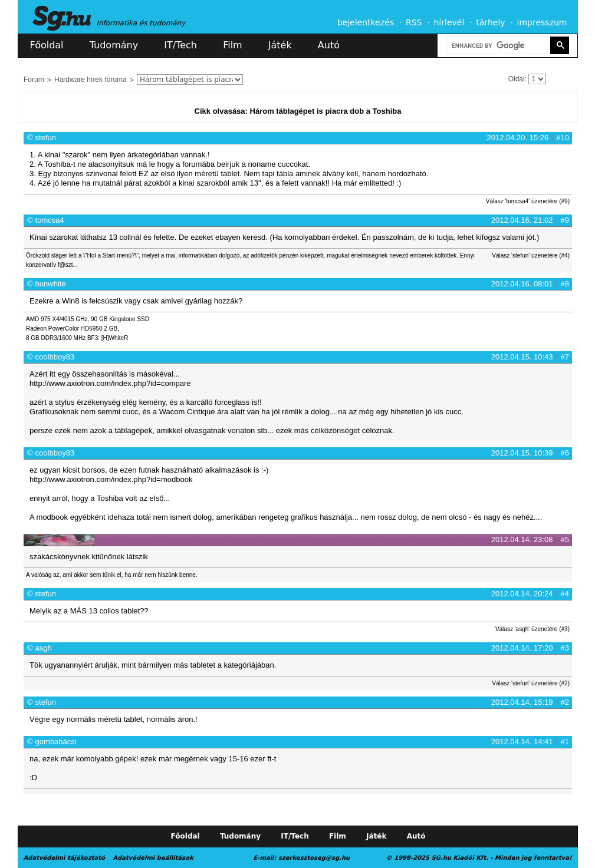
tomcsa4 (50, 220)
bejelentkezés (366, 22)
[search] (497, 46)
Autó (329, 45)
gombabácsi (56, 742)
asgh (44, 648)
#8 (565, 284)
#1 (565, 742)
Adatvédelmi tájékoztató (64, 858)
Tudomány (114, 45)
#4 (565, 594)
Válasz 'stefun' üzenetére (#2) (531, 683)
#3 (565, 648)
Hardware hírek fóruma (91, 80)
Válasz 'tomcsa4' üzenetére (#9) (528, 201)
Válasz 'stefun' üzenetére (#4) (531, 255)
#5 (565, 539)
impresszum (542, 22)
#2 (565, 702)
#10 (563, 138)
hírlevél (449, 22)
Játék (280, 45)
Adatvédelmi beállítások (153, 858)
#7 (565, 357)
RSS (414, 22)
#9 (565, 220)
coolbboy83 (55, 357)
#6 (565, 453)
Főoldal (47, 45)
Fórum (34, 80)
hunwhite (51, 284)
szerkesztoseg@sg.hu (314, 858)
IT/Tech (180, 45)
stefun (46, 138)
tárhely (490, 22)
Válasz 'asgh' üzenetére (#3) (532, 629)
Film (233, 45)
